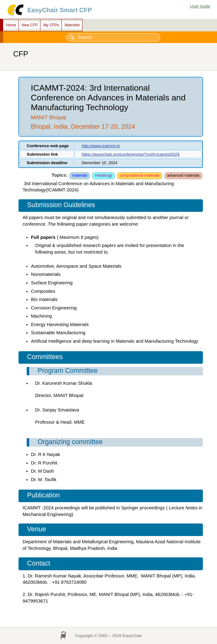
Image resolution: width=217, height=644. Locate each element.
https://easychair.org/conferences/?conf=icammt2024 (130, 154)
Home (11, 25)
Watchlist (72, 25)
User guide (200, 6)
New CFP (30, 25)
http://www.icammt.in (101, 146)
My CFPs (51, 25)
